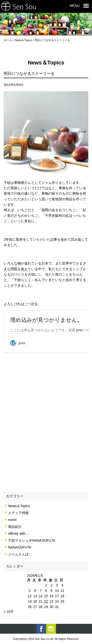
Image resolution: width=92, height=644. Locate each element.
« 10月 (9, 612)
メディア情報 (18, 513)
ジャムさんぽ (18, 554)
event (12, 520)
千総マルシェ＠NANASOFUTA (32, 540)
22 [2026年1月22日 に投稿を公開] (46, 601)
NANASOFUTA (20, 547)
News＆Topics (19, 506)
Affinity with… (19, 534)
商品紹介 (15, 527)
